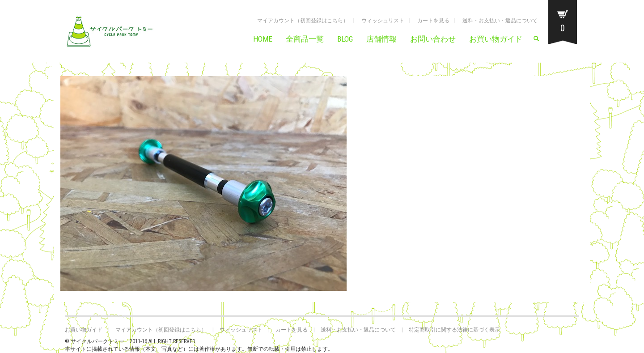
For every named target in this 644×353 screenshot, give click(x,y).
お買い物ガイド (496, 39)
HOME (263, 39)
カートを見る (433, 21)
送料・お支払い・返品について (500, 21)
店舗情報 (381, 39)
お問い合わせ (433, 39)
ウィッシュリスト (383, 21)
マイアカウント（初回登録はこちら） (303, 21)
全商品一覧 (305, 39)
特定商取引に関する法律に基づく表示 (454, 330)
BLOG (345, 39)
